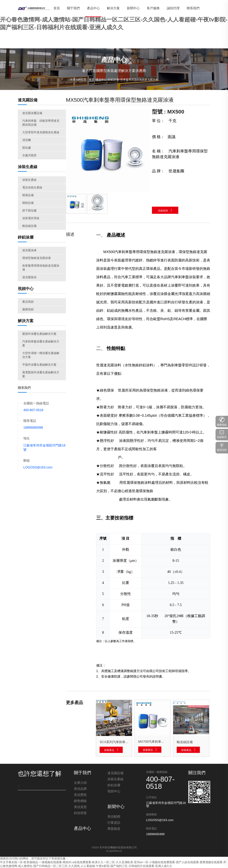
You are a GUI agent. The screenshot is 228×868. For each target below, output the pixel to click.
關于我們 (82, 773)
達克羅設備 (28, 100)
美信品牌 (80, 789)
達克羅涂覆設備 (32, 113)
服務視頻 (28, 310)
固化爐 (27, 148)
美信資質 (80, 808)
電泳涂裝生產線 (32, 188)
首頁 (92, 80)
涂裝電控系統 (31, 218)
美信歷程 (80, 795)
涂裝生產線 (28, 167)
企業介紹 (80, 783)
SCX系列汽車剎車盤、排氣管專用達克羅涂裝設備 (114, 742)
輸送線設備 (29, 226)
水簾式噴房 (29, 156)
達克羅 (163, 252)
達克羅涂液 (29, 250)
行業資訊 (114, 823)
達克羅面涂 (29, 277)
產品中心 (101, 80)
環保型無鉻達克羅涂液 (37, 258)
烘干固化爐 (29, 211)
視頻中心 (26, 289)
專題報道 (114, 829)
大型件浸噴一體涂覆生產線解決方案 (41, 355)
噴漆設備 (28, 195)
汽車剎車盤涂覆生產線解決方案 (41, 344)
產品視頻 (28, 302)
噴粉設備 (28, 203)
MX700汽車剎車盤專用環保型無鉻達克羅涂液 (153, 742)
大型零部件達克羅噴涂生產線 (41, 133)
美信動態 (114, 817)
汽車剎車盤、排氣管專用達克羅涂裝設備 (41, 123)
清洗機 (27, 140)
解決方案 (26, 321)
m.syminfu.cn (114, 851)
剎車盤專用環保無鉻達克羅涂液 (139, 80)
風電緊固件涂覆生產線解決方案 (41, 374)
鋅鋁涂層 (113, 80)
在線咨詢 (163, 211)
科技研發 (80, 814)
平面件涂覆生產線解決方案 (39, 365)
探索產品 (109, 750)
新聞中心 (116, 807)
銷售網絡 (80, 801)
